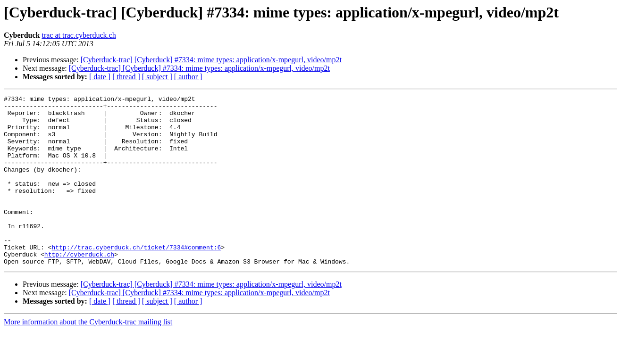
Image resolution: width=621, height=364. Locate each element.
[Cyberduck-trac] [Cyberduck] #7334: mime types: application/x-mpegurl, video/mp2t (211, 60)
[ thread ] (126, 77)
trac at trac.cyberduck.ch (79, 35)
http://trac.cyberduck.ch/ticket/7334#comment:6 (136, 278)
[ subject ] (157, 77)
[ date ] (100, 77)
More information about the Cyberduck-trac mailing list (88, 356)
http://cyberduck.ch (79, 287)
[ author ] (188, 77)
